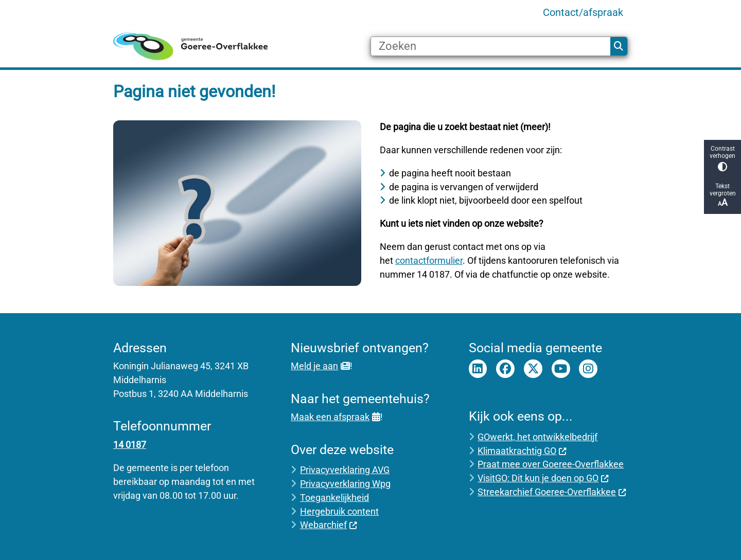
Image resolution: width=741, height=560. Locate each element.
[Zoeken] (491, 46)
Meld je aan (320, 366)
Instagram (588, 369)
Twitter (533, 369)
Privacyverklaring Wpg (345, 484)
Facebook (505, 369)
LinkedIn (478, 369)
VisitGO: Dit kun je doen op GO (543, 478)
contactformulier (429, 260)
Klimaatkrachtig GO (522, 451)
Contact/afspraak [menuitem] (583, 12)
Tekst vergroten (722, 195)
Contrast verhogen (722, 158)
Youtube (561, 369)
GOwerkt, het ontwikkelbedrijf (537, 437)
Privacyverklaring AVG (345, 470)
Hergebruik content (339, 511)
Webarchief (329, 525)
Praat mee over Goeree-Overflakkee (551, 464)
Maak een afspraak (335, 417)
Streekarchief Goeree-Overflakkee (552, 492)
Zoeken (619, 46)
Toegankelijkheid (334, 498)
